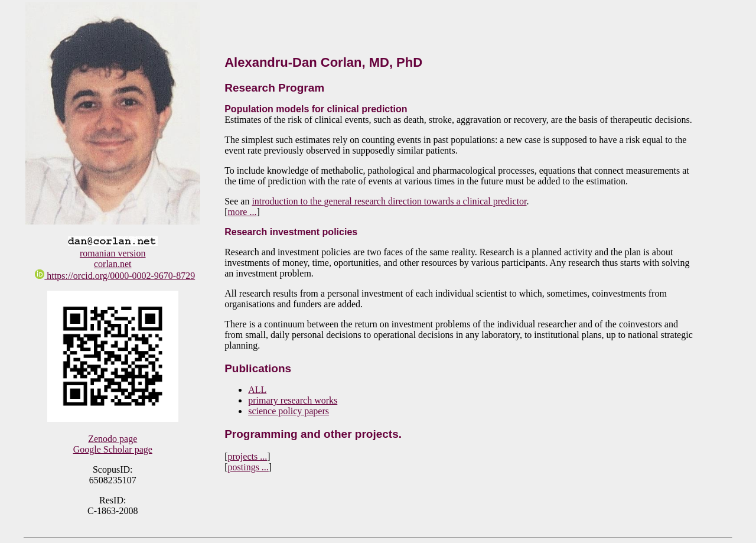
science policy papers (289, 411)
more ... (242, 212)
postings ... (248, 467)
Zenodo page (113, 439)
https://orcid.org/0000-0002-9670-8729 (115, 276)
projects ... (248, 456)
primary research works (293, 400)
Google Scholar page (113, 449)
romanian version (113, 253)
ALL (257, 390)
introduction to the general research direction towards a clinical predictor (389, 201)
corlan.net (113, 264)
